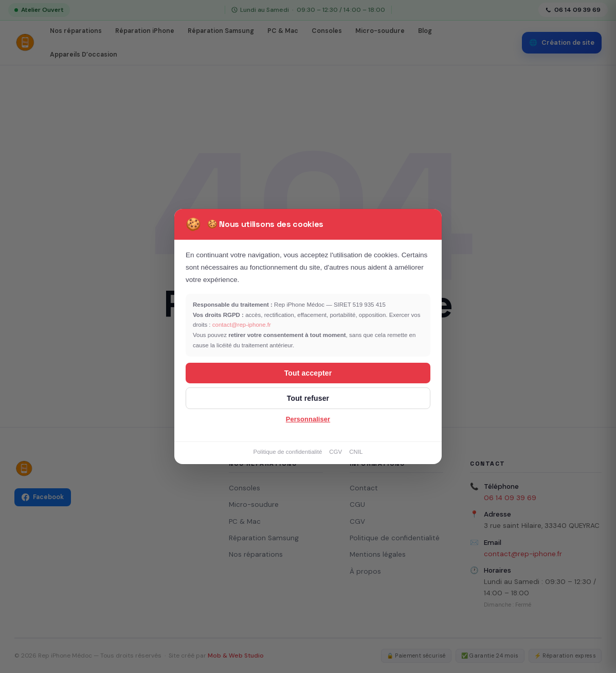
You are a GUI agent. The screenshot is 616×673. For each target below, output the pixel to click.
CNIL (356, 452)
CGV (336, 452)
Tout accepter (308, 373)
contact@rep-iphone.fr (242, 325)
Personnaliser (308, 419)
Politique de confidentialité (287, 452)
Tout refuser (308, 398)
